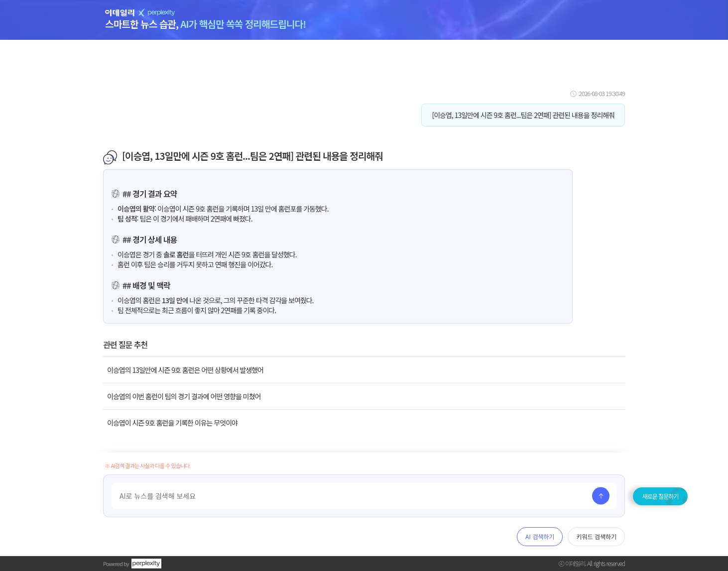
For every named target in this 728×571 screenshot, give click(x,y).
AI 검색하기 (540, 536)
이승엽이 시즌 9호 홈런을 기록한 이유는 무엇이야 (172, 423)
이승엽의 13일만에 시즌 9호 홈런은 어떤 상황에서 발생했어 (185, 370)
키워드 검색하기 (596, 536)
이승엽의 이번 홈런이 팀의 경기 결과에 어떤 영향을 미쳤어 (184, 396)
